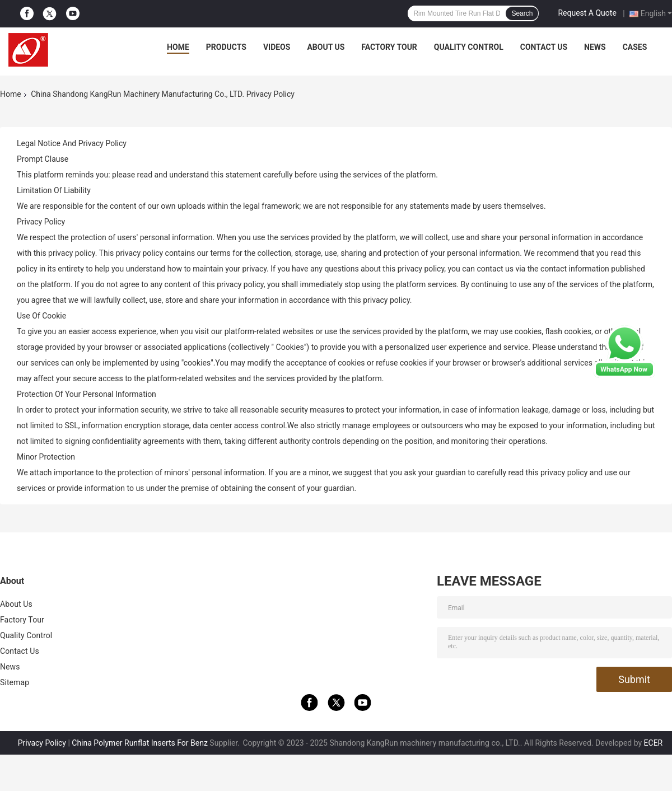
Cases (635, 47)
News (595, 47)
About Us (326, 47)
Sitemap (15, 682)
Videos (277, 47)
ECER (654, 743)
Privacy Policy (42, 743)
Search (522, 13)
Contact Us (544, 47)
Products (226, 47)
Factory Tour (389, 47)
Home (178, 47)
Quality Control (469, 47)
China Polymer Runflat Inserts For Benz (140, 743)
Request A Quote (587, 13)
